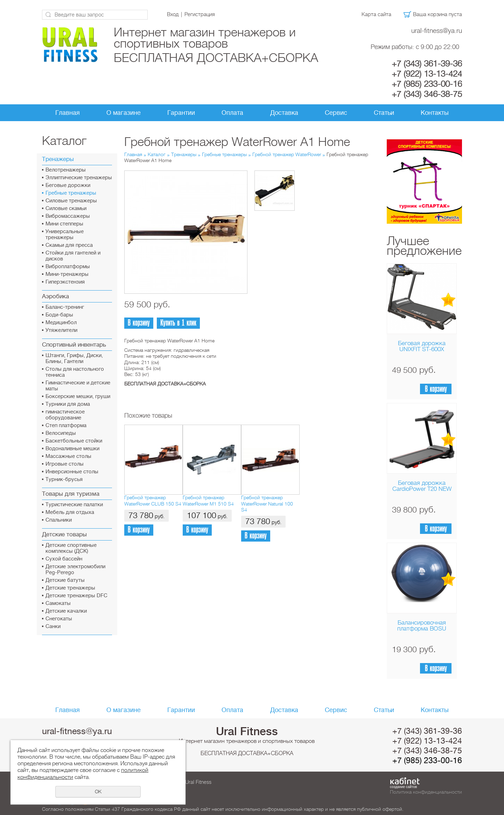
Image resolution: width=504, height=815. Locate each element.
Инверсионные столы (72, 472)
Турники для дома (68, 404)
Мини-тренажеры (67, 274)
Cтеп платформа (66, 426)
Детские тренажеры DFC (76, 596)
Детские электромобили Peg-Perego (75, 570)
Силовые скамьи (66, 208)
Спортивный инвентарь (74, 345)
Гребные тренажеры (71, 193)
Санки (53, 626)
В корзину (436, 389)
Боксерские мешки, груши (78, 396)
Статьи (384, 113)
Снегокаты (59, 619)
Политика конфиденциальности (426, 792)
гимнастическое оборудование (65, 415)
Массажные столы (68, 456)
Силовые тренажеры (71, 201)
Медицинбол (61, 323)
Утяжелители (61, 330)
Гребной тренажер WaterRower (287, 154)
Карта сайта (376, 14)
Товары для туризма (71, 494)
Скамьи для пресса (69, 245)
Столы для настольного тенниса (75, 372)
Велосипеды (61, 433)
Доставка (284, 113)
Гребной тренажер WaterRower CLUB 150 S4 (153, 500)
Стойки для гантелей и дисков (73, 256)
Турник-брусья (64, 479)
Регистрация (200, 14)
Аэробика (55, 296)
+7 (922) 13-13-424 (427, 74)
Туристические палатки (74, 505)
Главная (68, 113)
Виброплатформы (68, 267)
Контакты (435, 113)
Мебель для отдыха (70, 512)
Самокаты (58, 603)
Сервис (336, 113)
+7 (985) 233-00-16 (427, 84)
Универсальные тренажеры (65, 235)
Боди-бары (59, 315)
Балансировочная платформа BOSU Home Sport (422, 629)
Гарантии (181, 113)
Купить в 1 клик (178, 323)
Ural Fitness (247, 731)
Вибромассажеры (68, 216)
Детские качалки (66, 611)
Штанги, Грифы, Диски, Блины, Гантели (74, 358)
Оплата (232, 113)
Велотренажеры (66, 170)
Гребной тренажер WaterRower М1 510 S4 (208, 500)
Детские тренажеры (70, 588)
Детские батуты (65, 580)
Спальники (59, 520)
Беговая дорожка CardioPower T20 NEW (422, 486)
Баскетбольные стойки (74, 441)
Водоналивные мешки (72, 449)
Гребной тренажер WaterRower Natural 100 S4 (267, 504)
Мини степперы (64, 224)
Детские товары (64, 534)
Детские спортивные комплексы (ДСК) (71, 548)
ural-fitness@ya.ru (437, 31)
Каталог (157, 154)
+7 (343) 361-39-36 (427, 64)
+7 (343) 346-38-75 (427, 94)
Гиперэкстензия (65, 282)
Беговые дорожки (68, 185)
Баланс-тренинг (65, 307)
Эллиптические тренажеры (79, 178)
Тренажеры (58, 159)
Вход (173, 14)
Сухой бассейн (64, 559)
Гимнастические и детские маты (78, 386)
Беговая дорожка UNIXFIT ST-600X (422, 346)
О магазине (124, 113)
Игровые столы (65, 464)
